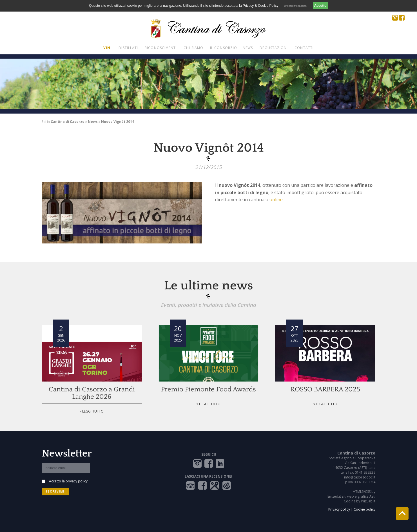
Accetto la (68, 481)
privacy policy (77, 481)
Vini (108, 48)
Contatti (304, 48)
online (276, 200)
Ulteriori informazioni (296, 6)
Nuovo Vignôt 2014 (118, 122)
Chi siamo (193, 48)
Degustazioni (274, 48)
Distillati (128, 48)
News (248, 48)
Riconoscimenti (161, 48)
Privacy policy (339, 509)
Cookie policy (364, 509)
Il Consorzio (224, 48)
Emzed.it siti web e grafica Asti (351, 496)
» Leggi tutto (92, 411)
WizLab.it (368, 501)
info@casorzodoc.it (360, 477)
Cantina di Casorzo (68, 122)
